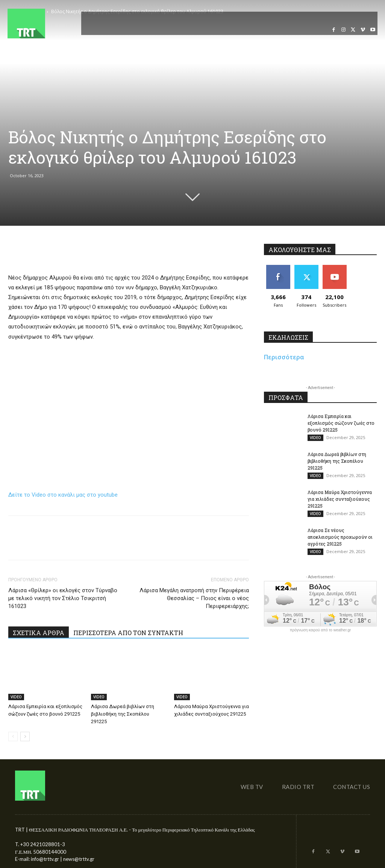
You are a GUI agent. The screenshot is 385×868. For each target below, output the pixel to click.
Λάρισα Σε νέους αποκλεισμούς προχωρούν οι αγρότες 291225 (340, 537)
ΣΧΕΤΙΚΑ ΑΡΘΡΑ (39, 633)
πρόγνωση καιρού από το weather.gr (321, 630)
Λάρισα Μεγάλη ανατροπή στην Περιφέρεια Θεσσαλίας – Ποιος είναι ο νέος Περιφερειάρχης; (194, 598)
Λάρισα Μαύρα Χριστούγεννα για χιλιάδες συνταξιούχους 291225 (340, 499)
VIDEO (16, 697)
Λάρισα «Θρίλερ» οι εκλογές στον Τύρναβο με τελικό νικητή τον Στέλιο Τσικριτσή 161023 (63, 598)
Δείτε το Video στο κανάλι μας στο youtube (63, 495)
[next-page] (25, 737)
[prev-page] (13, 737)
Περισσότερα (284, 357)
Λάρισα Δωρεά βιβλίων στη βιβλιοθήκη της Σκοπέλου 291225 (123, 714)
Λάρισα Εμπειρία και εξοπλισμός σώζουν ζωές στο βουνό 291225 (341, 423)
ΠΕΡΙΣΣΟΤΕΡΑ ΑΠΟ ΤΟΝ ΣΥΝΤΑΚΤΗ (128, 633)
